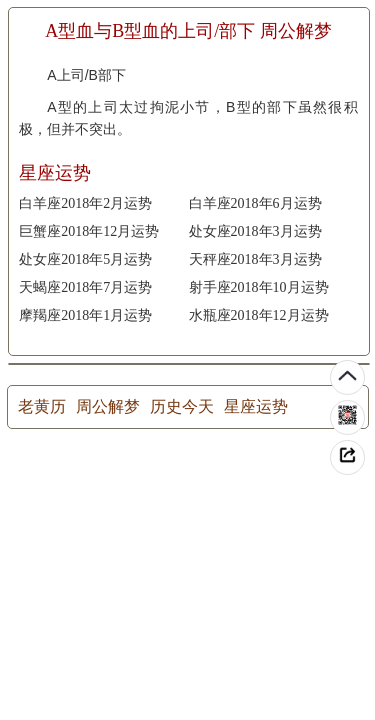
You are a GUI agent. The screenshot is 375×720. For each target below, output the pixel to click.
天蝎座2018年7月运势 (85, 287)
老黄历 (42, 406)
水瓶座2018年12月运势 (259, 315)
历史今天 (182, 406)
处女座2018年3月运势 (255, 231)
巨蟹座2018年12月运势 (89, 231)
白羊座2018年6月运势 (255, 203)
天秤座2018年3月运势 (255, 259)
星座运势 (256, 406)
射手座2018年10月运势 (259, 287)
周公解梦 (108, 406)
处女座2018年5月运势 (85, 259)
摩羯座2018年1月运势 (85, 315)
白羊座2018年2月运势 (85, 203)
